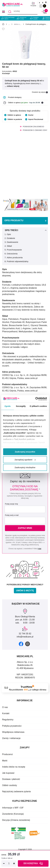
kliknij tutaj (25, 498)
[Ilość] (9, 863)
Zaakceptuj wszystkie (25, 452)
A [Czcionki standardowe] (39, 3)
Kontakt (6, 713)
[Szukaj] (10, 12)
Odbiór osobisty (10, 785)
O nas (5, 707)
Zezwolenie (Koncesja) (13, 814)
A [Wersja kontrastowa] (45, 6)
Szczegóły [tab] (21, 406)
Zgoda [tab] (7, 406)
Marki (5, 761)
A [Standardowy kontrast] (41, 6)
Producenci (7, 754)
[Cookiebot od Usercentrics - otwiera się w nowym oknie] (36, 399)
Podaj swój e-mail (12, 515)
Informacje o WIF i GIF (13, 808)
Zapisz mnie (25, 528)
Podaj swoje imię (11, 504)
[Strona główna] (3, 25)
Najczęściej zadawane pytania (16, 791)
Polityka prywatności (12, 726)
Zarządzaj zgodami (25, 460)
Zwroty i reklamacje (11, 738)
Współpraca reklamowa (13, 732)
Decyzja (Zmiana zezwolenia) (16, 820)
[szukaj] (23, 12)
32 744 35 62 (25, 634)
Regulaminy (8, 720)
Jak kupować (8, 773)
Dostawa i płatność (11, 779)
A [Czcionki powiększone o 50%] (43, 3)
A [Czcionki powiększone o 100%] (46, 2)
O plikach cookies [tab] (38, 406)
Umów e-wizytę (25, 591)
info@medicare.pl (25, 637)
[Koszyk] (44, 12)
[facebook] (21, 644)
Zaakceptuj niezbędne (25, 467)
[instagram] (28, 644)
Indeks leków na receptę (14, 767)
